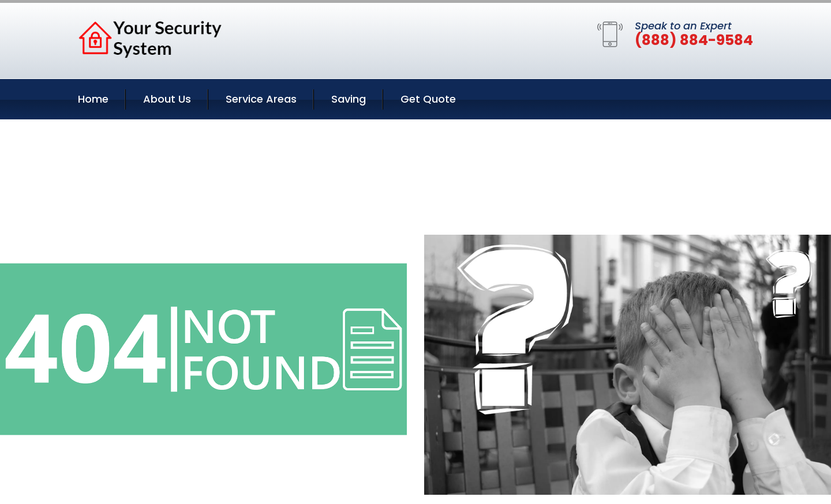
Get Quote (428, 99)
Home (93, 99)
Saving (349, 99)
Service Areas (261, 99)
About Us (167, 99)
